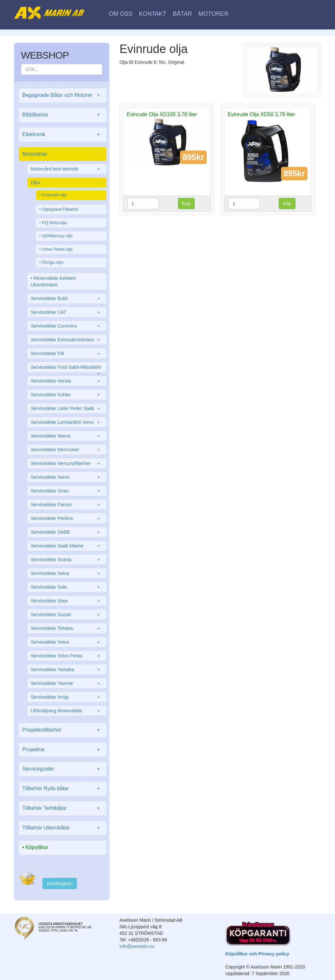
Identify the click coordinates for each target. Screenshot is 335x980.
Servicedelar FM (67, 353)
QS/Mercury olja (57, 236)
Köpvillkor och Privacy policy (257, 954)
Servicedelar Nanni (67, 477)
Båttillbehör (63, 115)
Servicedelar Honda (67, 381)
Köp (186, 204)
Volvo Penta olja (57, 249)
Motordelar (63, 154)
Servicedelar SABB (67, 532)
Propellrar (63, 750)
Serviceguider (63, 769)
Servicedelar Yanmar (67, 683)
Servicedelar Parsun (67, 505)
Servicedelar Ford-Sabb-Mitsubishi (67, 368)
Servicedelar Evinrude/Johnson (67, 340)
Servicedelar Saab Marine (67, 546)
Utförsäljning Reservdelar (67, 711)
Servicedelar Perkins (67, 518)
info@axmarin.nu (137, 946)
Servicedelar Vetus (67, 642)
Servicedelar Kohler (67, 395)
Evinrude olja (54, 195)
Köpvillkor (37, 847)
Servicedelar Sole (67, 587)
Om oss (121, 14)
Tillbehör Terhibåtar (63, 808)
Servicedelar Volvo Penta (67, 656)
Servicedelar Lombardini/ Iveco (67, 422)
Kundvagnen (60, 883)
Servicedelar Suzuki (67, 615)
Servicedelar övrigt (67, 697)
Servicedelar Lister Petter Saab (67, 408)
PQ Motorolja (54, 223)
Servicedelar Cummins (67, 326)
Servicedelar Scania (67, 560)
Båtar (182, 14)
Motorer (214, 14)
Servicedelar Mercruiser (67, 450)
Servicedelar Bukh (67, 298)
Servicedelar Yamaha (67, 669)
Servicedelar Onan (67, 491)
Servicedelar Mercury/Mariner (67, 463)
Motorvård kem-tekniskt (67, 169)
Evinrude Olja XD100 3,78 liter (162, 114)
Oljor (67, 183)
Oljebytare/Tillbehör (60, 209)
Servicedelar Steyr (67, 601)
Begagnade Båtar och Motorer (63, 95)
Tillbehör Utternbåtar (63, 828)
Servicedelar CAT (67, 312)
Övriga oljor (53, 262)
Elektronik (63, 135)
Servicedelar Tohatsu (67, 628)
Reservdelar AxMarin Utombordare (53, 281)
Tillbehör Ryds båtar (63, 789)
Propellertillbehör (63, 730)
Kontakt (152, 14)
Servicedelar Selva (67, 573)
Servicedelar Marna (67, 436)
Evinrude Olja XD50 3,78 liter (261, 114)
